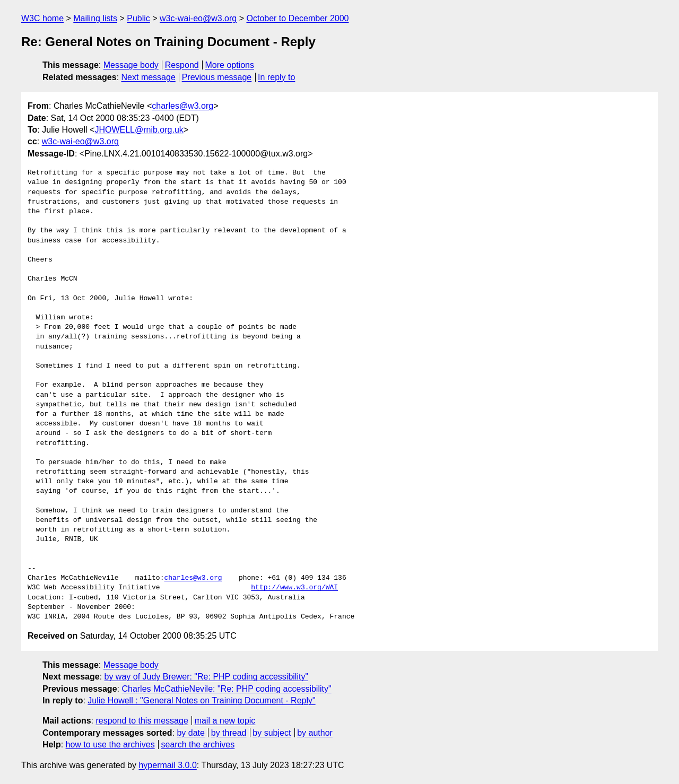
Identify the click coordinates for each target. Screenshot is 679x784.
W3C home (42, 18)
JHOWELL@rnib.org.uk (139, 130)
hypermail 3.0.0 (167, 765)
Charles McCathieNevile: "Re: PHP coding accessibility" (226, 689)
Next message (149, 77)
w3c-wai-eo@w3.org (198, 18)
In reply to (276, 77)
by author (315, 733)
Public (138, 18)
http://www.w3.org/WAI (294, 588)
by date (190, 733)
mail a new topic (225, 721)
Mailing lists (95, 18)
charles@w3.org (182, 106)
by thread (229, 733)
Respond (182, 65)
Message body (131, 65)
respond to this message (142, 721)
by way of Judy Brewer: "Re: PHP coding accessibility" (207, 677)
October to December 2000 (297, 18)
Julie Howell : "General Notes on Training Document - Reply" (201, 700)
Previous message (217, 77)
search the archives (198, 744)
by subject (272, 733)
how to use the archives (110, 744)
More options (230, 65)
